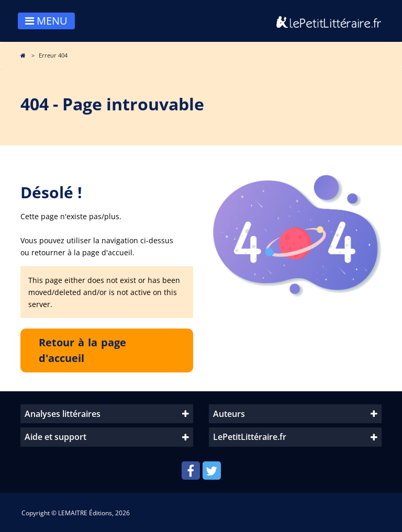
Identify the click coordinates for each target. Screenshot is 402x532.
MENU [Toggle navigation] (46, 21)
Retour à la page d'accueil (82, 350)
